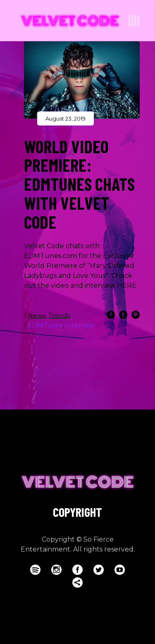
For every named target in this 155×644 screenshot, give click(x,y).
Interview (80, 325)
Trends (59, 315)
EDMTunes (45, 325)
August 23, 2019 (66, 118)
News (37, 315)
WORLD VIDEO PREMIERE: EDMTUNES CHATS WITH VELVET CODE (79, 184)
